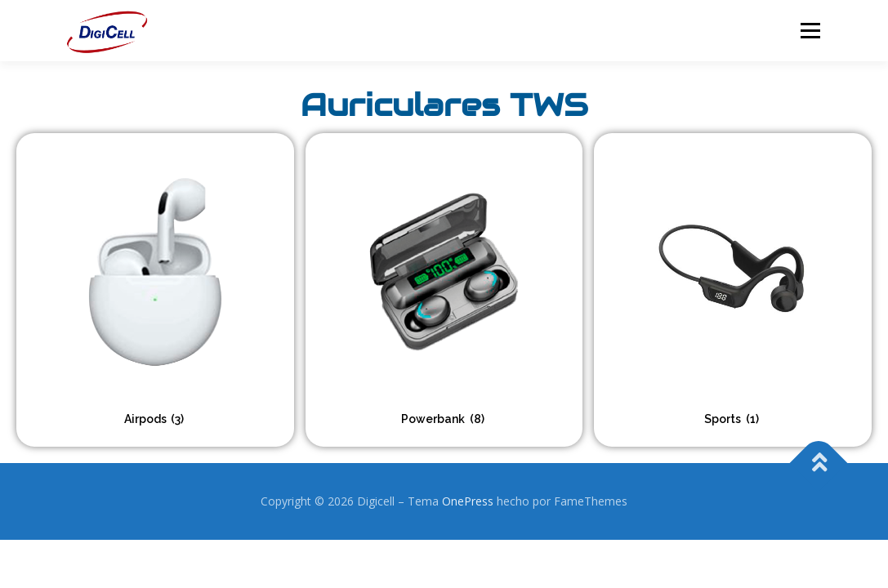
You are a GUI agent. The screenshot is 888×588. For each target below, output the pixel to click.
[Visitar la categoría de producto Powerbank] (444, 290)
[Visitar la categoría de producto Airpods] (155, 290)
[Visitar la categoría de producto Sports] (733, 290)
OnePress (468, 501)
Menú (810, 31)
